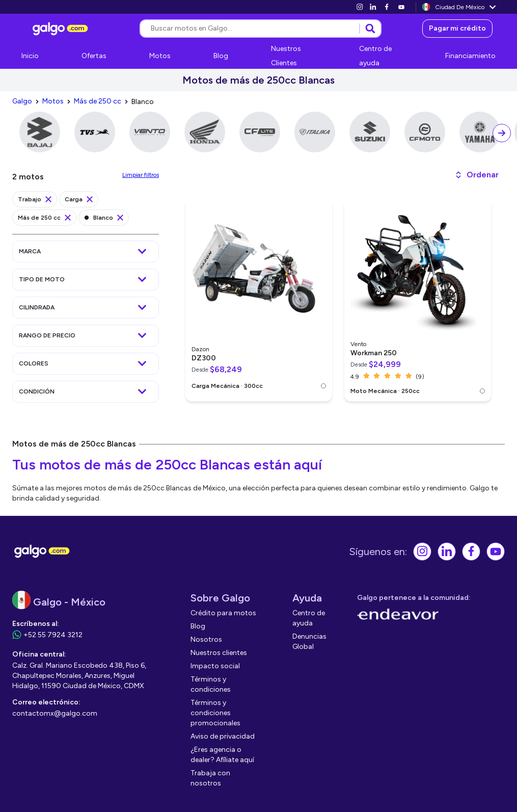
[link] (360, 7)
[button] (477, 175)
